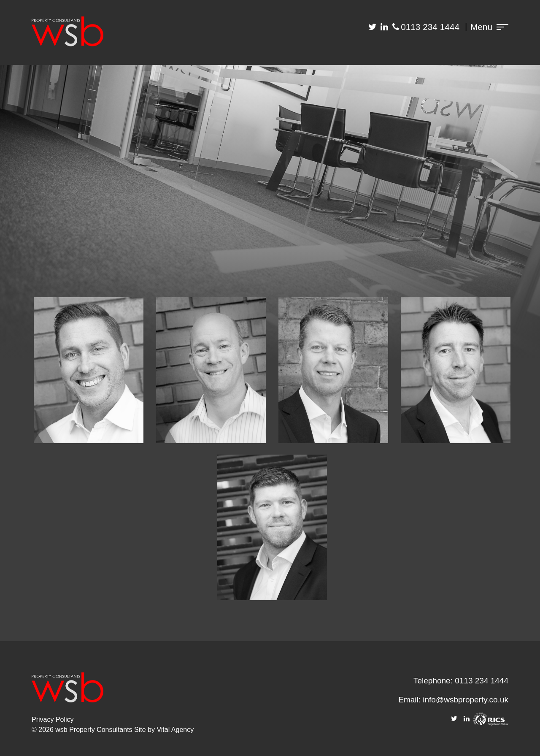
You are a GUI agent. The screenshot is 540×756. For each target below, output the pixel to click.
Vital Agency (175, 730)
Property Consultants (101, 730)
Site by (145, 730)
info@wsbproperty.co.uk (466, 700)
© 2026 (43, 730)
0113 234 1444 (430, 27)
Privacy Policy (53, 719)
